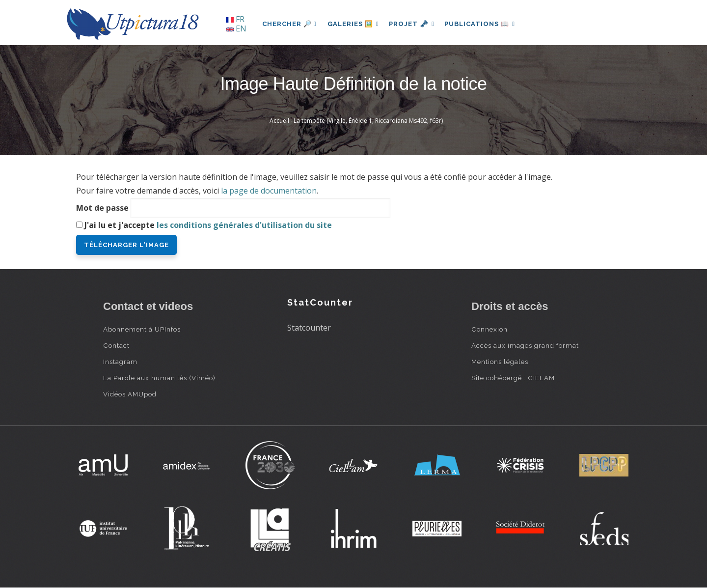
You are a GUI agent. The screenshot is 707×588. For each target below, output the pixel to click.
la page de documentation (269, 191)
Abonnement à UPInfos (142, 329)
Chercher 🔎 (289, 24)
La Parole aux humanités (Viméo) (159, 378)
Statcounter (309, 328)
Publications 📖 (484, 24)
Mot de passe (102, 208)
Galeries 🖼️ (354, 24)
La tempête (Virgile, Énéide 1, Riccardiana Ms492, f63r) (368, 121)
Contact (116, 345)
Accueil (279, 121)
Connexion (489, 329)
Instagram (120, 362)
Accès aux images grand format (525, 345)
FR (235, 19)
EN (236, 28)
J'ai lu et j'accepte (208, 225)
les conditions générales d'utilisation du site (244, 225)
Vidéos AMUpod (130, 394)
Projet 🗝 (415, 24)
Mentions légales (500, 362)
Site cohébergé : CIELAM (513, 378)
